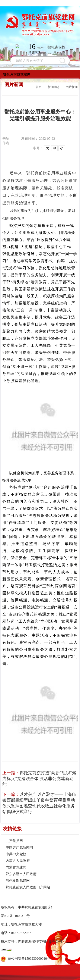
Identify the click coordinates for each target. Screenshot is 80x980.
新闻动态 (54, 87)
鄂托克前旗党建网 (17, 74)
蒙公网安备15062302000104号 (26, 959)
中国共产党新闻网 (19, 847)
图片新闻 (72, 87)
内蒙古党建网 (16, 867)
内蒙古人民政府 (18, 861)
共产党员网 (14, 841)
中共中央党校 (16, 854)
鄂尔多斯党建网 (18, 881)
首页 (39, 87)
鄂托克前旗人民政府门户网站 (28, 887)
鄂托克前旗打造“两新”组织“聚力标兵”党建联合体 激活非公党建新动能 (39, 779)
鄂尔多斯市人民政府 (21, 874)
